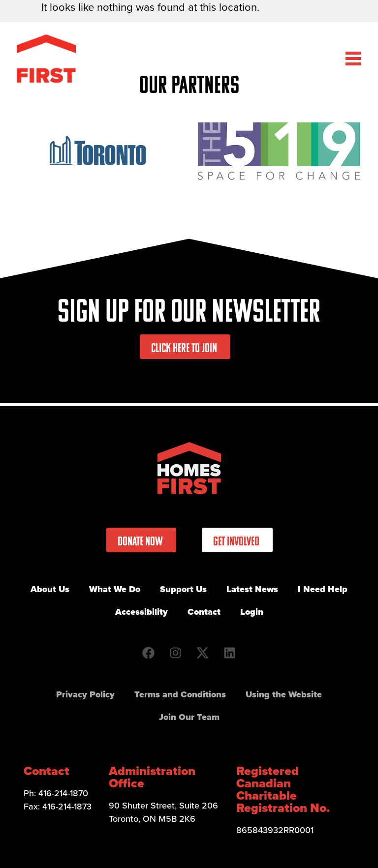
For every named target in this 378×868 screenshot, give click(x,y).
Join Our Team (189, 717)
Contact (204, 612)
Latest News (252, 589)
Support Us (183, 589)
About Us (50, 589)
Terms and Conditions (180, 694)
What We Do (115, 589)
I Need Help (323, 589)
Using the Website (284, 694)
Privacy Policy (85, 694)
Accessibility (142, 612)
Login (252, 612)
